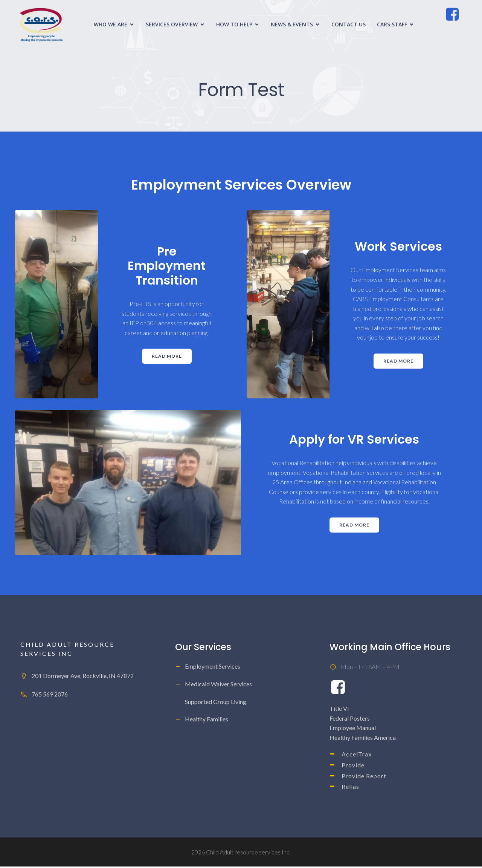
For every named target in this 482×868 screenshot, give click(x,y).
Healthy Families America (363, 739)
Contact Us (349, 25)
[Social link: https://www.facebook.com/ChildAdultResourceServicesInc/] (456, 15)
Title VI (339, 710)
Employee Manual (353, 729)
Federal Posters (350, 720)
